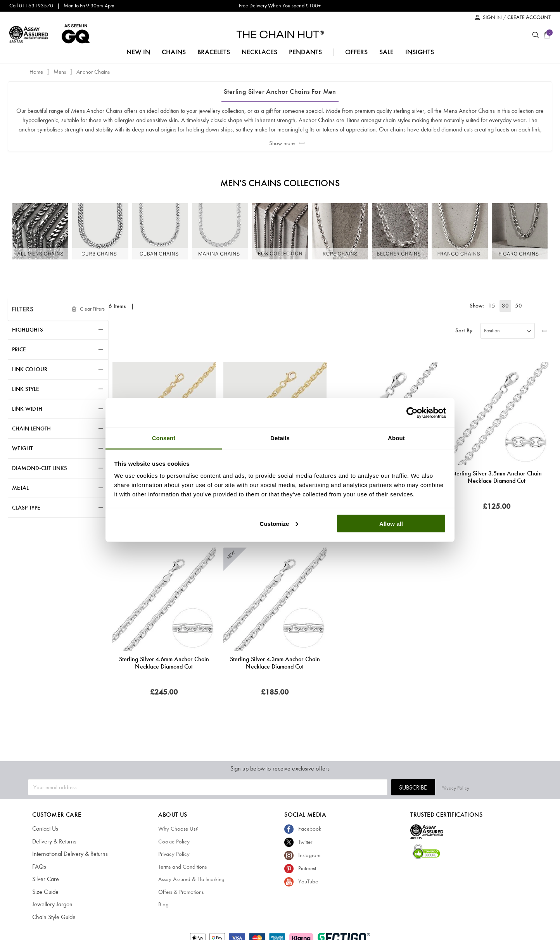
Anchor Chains (93, 72)
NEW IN (138, 52)
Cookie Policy (174, 842)
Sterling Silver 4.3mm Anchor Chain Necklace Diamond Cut (275, 663)
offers (356, 52)
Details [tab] (280, 438)
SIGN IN (493, 17)
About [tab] (396, 438)
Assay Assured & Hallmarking (191, 879)
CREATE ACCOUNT (529, 17)
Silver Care (45, 879)
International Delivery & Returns (67, 854)
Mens (60, 72)
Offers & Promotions (181, 892)
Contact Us (45, 829)
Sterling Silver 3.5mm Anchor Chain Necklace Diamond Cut (497, 477)
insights (420, 52)
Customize (279, 523)
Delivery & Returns (53, 842)
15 (495, 306)
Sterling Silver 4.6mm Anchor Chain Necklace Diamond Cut (164, 663)
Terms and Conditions (182, 867)
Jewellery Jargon (51, 904)
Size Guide (45, 892)
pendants (305, 52)
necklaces (259, 52)
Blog (163, 904)
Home (37, 72)
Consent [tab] (164, 438)
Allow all (391, 523)
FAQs (39, 867)
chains (174, 52)
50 (519, 306)
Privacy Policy (518, 787)
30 (507, 306)
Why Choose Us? (178, 829)
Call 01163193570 (31, 6)
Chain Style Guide (53, 917)
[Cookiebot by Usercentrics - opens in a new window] (412, 413)
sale (386, 52)
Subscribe (476, 787)
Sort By (464, 331)
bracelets (214, 52)
